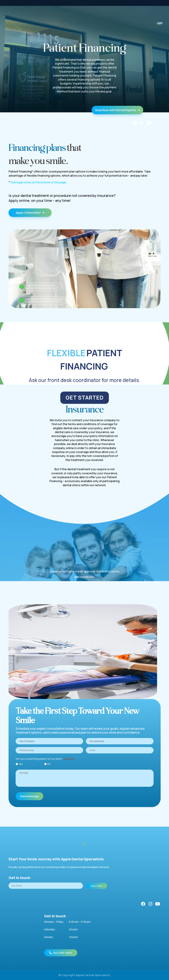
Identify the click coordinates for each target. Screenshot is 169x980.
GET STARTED (85, 398)
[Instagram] (142, 123)
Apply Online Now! (30, 213)
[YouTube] (149, 123)
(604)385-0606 (62, 953)
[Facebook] (135, 123)
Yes (21, 764)
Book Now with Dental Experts (117, 110)
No (49, 764)
